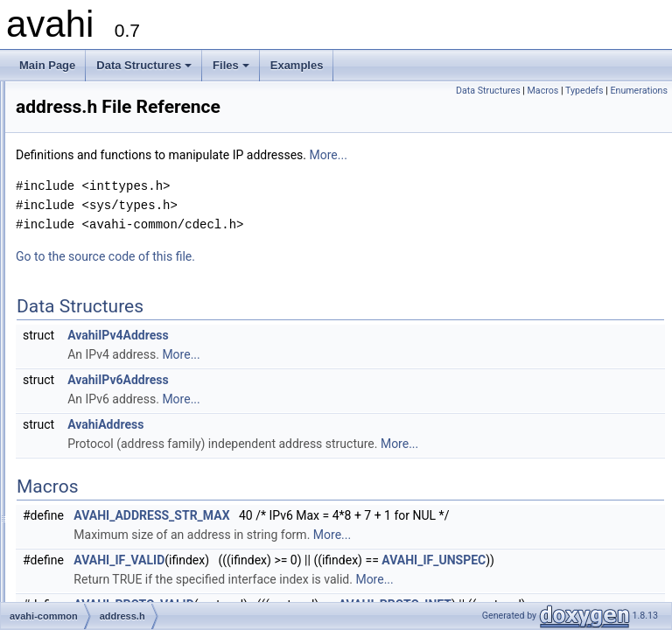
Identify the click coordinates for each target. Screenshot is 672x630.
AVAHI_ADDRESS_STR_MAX (370, 515)
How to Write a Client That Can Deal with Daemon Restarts (167, 211)
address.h (95, 346)
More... (547, 155)
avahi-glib (80, 538)
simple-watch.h (107, 461)
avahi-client (84, 307)
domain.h (93, 403)
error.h (87, 423)
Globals (62, 596)
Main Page (47, 65)
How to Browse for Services (94, 192)
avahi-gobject (89, 557)
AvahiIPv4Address (337, 335)
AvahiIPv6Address (337, 380)
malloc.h (91, 442)
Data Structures (145, 70)
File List (62, 288)
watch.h (90, 519)
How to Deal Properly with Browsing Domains (135, 230)
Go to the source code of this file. (324, 256)
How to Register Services (89, 172)
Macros (543, 91)
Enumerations (639, 91)
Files (232, 70)
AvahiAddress (324, 424)
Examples (297, 65)
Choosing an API (69, 115)
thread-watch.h (106, 500)
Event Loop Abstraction (84, 153)
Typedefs (584, 91)
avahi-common (92, 326)
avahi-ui (76, 577)
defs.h (86, 384)
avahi (28, 95)
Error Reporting (66, 134)
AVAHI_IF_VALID (338, 579)
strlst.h (87, 480)
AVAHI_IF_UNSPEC (344, 598)
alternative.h (100, 365)
